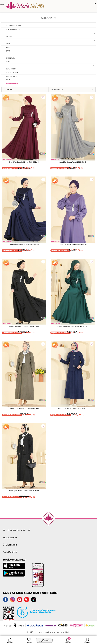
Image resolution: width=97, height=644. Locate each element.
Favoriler (29, 640)
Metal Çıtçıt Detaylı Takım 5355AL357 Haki (24, 408)
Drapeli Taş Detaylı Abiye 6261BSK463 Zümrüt (73, 326)
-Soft (33, 631)
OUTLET (9, 80)
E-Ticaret (40, 631)
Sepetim (68, 640)
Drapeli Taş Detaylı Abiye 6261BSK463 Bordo (24, 162)
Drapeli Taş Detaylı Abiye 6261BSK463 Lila (73, 244)
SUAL (8, 62)
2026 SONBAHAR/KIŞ (14, 26)
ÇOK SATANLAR (12, 76)
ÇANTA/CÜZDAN (12, 73)
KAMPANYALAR (12, 83)
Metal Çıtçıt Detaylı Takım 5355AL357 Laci (73, 408)
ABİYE (8, 47)
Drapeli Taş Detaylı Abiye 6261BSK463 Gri (73, 162)
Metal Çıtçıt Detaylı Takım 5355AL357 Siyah (24, 491)
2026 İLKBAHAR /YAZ (14, 29)
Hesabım (87, 640)
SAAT (8, 51)
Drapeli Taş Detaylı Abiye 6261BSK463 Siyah (24, 326)
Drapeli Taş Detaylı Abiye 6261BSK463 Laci (24, 244)
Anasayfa (10, 640)
